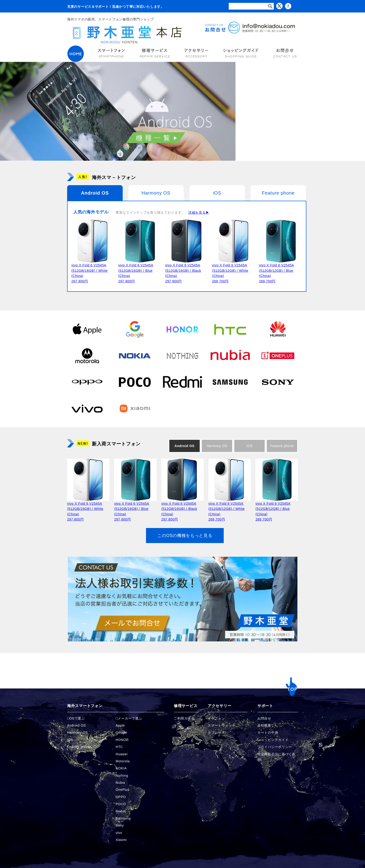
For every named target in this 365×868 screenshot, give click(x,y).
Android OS (95, 193)
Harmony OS (156, 193)
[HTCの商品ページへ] (230, 329)
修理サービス (186, 706)
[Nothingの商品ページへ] (182, 356)
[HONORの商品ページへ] (182, 329)
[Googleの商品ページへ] (135, 329)
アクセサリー (219, 706)
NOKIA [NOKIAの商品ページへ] (121, 768)
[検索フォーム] (251, 6)
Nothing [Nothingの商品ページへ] (122, 776)
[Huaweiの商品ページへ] (278, 329)
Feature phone (278, 193)
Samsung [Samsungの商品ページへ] (123, 818)
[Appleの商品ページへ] (87, 329)
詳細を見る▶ (199, 212)
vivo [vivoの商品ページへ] (119, 833)
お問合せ (264, 718)
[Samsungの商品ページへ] (230, 382)
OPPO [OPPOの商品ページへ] (121, 797)
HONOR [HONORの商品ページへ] (122, 740)
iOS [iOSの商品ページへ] (70, 740)
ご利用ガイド (184, 718)
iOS (217, 193)
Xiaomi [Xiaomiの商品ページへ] (121, 840)
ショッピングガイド (273, 740)
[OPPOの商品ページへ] (87, 382)
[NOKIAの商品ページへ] (135, 356)
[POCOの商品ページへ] (135, 382)
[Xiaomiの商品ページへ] (135, 408)
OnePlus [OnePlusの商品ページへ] (123, 790)
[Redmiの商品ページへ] (182, 382)
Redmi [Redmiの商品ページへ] (121, 811)
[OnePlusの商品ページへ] (278, 356)
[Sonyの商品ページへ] (278, 382)
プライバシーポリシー (275, 747)
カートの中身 (268, 732)
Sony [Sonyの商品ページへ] (120, 825)
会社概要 (264, 725)
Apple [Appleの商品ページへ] (120, 725)
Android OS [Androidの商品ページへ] (76, 725)
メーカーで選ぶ (130, 718)
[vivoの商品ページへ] (87, 408)
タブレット (216, 732)
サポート (265, 706)
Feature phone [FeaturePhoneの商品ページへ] (79, 747)
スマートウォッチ (222, 725)
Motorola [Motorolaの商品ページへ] (123, 761)
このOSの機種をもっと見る (185, 536)
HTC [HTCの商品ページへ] (119, 747)
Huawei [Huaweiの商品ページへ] (122, 754)
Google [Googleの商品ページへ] (121, 732)
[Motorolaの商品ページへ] (87, 356)
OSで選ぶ (77, 718)
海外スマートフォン (85, 706)
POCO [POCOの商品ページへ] (121, 804)
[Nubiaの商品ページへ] (230, 356)
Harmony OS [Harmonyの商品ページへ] (77, 732)
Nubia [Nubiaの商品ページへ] (120, 783)
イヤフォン (216, 718)
